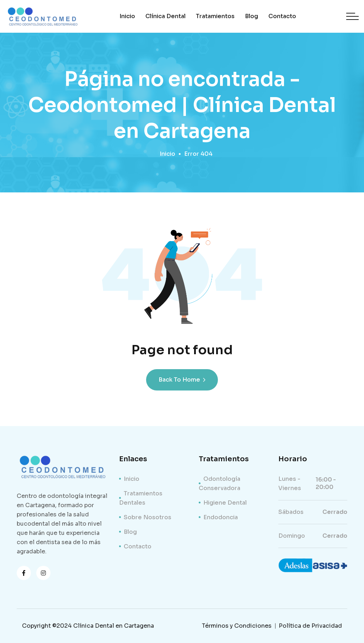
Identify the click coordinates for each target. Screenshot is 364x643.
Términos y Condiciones (237, 626)
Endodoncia (221, 517)
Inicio (127, 16)
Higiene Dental (225, 503)
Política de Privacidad (310, 626)
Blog (251, 16)
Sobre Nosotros (148, 517)
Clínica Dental (165, 16)
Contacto (282, 16)
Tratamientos (215, 16)
